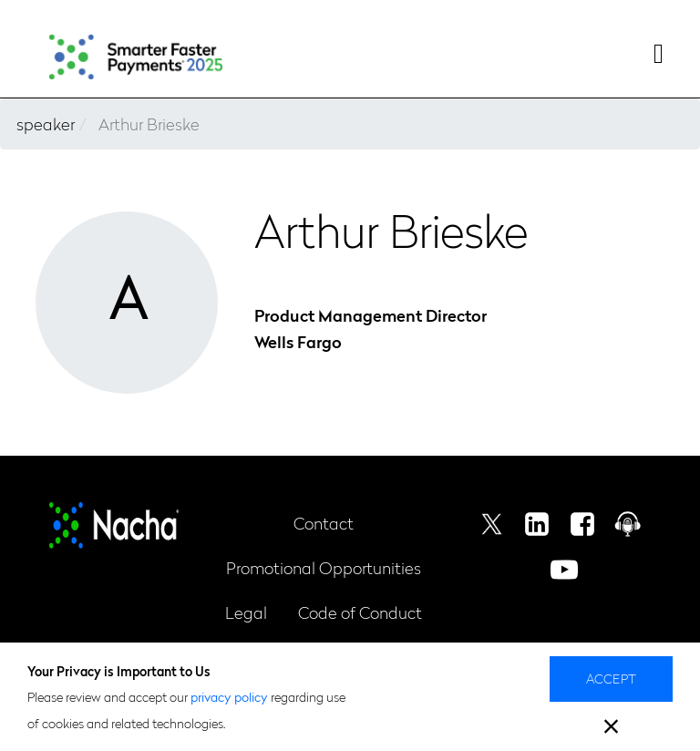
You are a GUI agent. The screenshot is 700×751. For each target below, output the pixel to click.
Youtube (564, 570)
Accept (612, 678)
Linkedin (537, 524)
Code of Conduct (360, 612)
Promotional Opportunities (324, 567)
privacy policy (229, 696)
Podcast (628, 524)
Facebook (582, 524)
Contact (324, 523)
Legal (246, 612)
